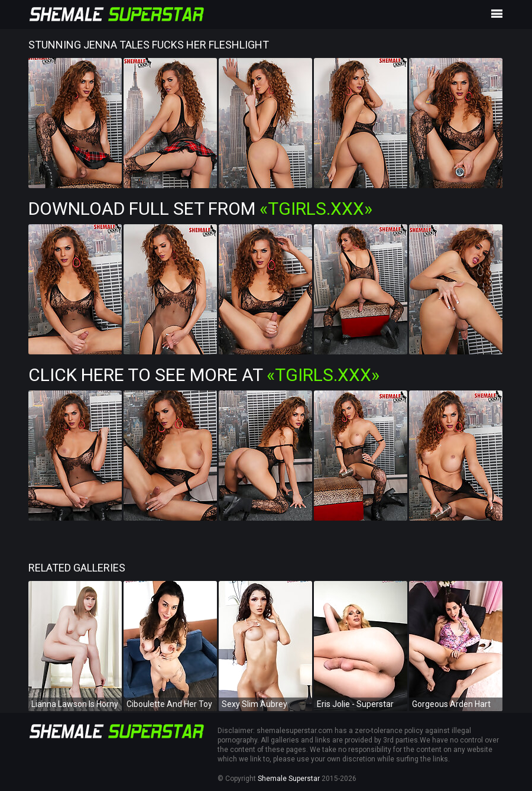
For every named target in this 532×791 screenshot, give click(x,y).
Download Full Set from (200, 209)
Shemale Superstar (289, 779)
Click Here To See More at (204, 375)
